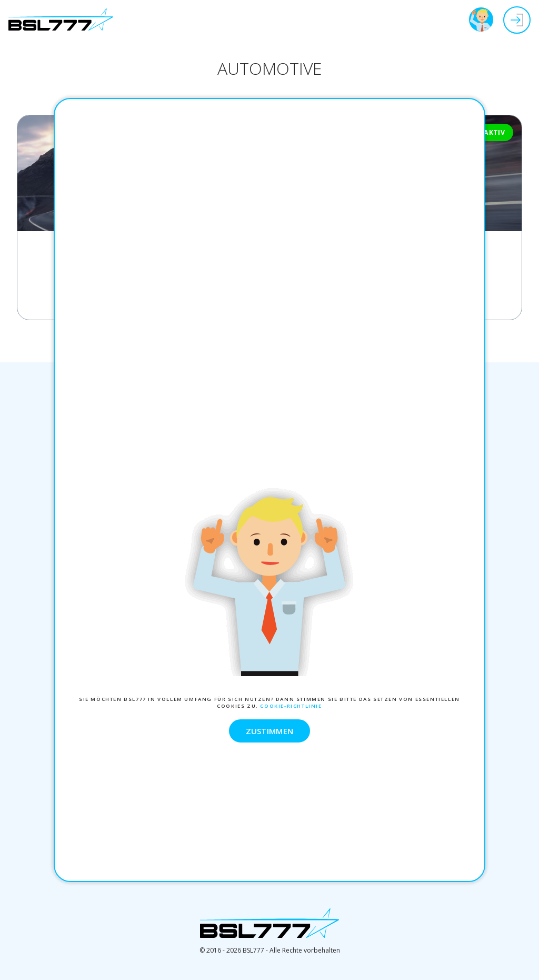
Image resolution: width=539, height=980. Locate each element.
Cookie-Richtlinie (291, 706)
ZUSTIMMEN (270, 731)
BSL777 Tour (481, 19)
